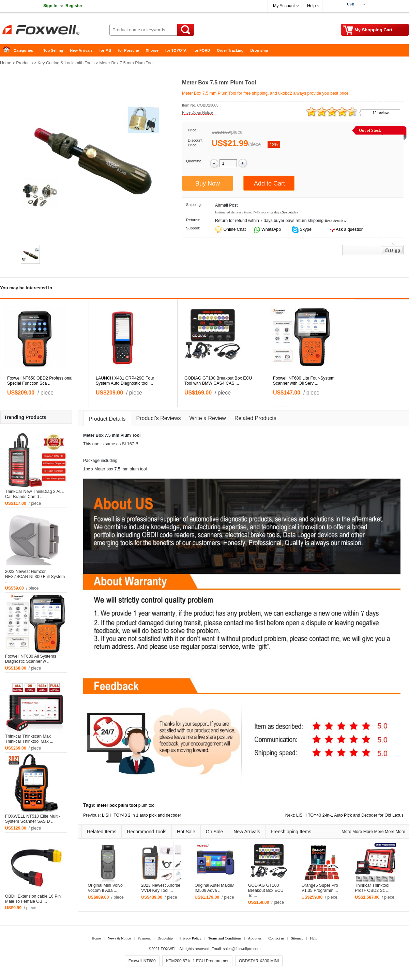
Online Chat (234, 229)
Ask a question (350, 229)
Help (311, 6)
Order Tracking (230, 50)
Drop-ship (259, 50)
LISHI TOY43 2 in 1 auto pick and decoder (141, 815)
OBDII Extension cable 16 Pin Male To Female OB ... (33, 899)
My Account (284, 6)
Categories (23, 50)
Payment (144, 938)
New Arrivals (81, 50)
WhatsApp (271, 229)
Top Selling (53, 50)
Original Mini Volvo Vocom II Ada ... (105, 888)
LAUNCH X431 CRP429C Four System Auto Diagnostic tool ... (125, 381)
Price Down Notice (197, 112)
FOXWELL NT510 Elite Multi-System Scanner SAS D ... (33, 819)
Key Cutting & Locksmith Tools (66, 63)
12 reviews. (382, 113)
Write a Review (208, 418)
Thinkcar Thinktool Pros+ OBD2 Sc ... (372, 888)
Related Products (255, 418)
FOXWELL (170, 949)
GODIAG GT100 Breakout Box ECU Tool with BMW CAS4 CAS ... (218, 381)
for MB (105, 50)
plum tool (147, 805)
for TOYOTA (176, 50)
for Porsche (128, 50)
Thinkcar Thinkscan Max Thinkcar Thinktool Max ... (29, 739)
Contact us (276, 938)
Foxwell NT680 (142, 961)
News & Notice (119, 938)
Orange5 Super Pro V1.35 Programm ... (320, 888)
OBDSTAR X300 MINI (259, 961)
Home (9, 51)
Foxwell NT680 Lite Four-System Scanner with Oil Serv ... (304, 381)
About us (255, 938)
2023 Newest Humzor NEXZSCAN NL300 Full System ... (35, 577)
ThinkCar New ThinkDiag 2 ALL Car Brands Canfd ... (34, 494)
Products (24, 63)
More (346, 832)
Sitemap (297, 938)
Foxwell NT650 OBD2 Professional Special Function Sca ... (40, 381)
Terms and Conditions (225, 938)
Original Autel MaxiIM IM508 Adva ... (215, 888)
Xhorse (152, 50)
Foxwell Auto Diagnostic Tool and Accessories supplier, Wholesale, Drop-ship (55, 31)
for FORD (202, 50)
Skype (305, 229)
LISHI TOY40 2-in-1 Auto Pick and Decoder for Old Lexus (350, 815)
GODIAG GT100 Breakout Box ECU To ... (266, 890)
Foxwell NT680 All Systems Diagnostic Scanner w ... (31, 659)
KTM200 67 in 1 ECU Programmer (197, 961)
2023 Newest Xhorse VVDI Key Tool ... (161, 888)
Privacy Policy (190, 938)
